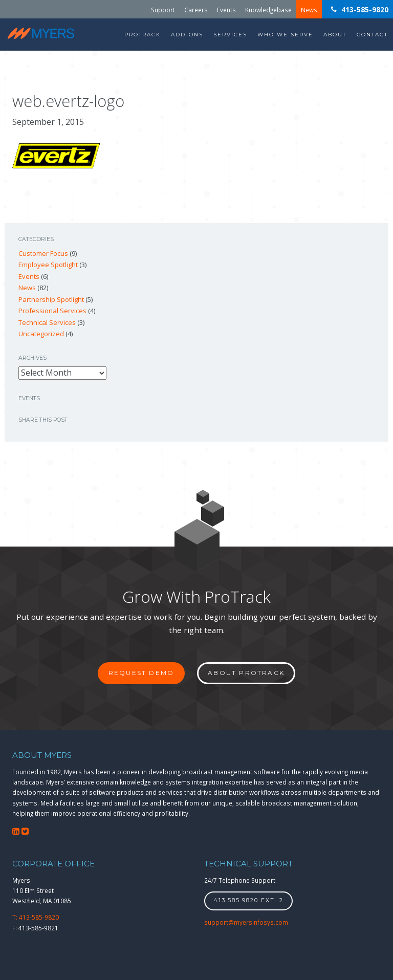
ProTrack (143, 35)
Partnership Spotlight (51, 299)
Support (163, 9)
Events (226, 9)
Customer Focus (43, 253)
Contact (372, 35)
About (335, 35)
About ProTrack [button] (246, 673)
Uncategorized (41, 334)
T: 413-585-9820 (36, 917)
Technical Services (47, 322)
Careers (196, 9)
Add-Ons (187, 35)
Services (230, 35)
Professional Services (52, 311)
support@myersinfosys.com (246, 922)
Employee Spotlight (48, 265)
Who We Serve (285, 35)
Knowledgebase (268, 9)
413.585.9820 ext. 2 (248, 900)
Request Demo (141, 673)
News (309, 9)
